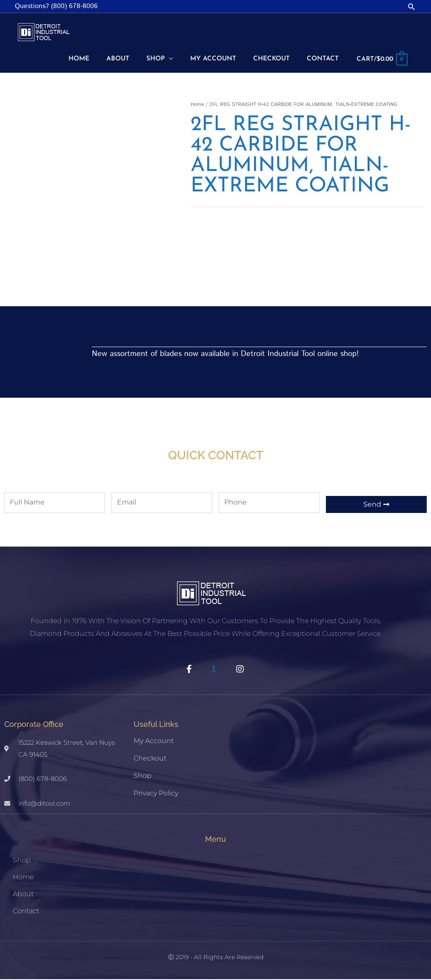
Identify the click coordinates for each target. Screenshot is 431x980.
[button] (412, 7)
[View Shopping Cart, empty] (380, 60)
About (23, 895)
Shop (143, 776)
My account (154, 742)
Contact (26, 912)
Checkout (150, 759)
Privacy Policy (156, 794)
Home (197, 105)
